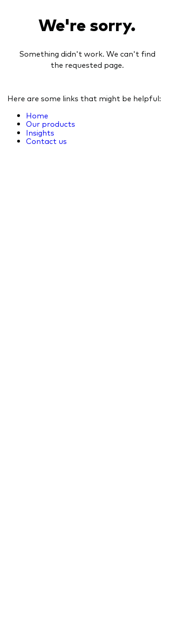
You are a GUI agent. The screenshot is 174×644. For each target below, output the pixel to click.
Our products (51, 124)
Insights (40, 132)
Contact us (46, 141)
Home (37, 115)
